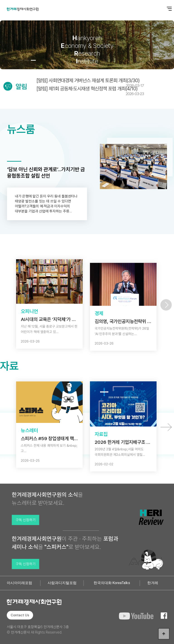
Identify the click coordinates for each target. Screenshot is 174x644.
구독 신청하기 (26, 520)
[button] (21, 60)
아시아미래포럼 (19, 583)
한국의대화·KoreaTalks (112, 583)
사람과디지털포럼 (62, 583)
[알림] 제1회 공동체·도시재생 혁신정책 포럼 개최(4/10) (90, 91)
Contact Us (20, 615)
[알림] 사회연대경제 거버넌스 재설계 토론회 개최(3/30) (90, 83)
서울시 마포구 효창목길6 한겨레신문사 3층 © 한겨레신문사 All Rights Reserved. (38, 630)
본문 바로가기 (0, 0)
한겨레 (153, 583)
